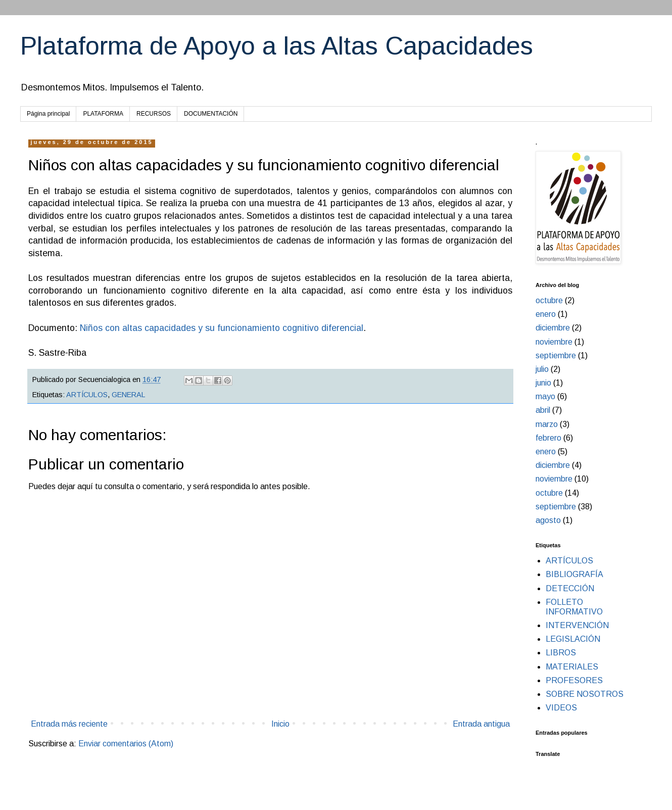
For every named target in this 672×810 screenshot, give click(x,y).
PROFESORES (574, 680)
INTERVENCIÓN (577, 625)
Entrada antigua (481, 724)
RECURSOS (154, 114)
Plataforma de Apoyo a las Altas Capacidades (277, 46)
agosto (548, 520)
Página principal (48, 114)
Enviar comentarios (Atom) (126, 744)
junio (543, 383)
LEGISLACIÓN (573, 639)
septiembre (556, 355)
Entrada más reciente (69, 724)
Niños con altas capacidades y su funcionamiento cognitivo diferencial (220, 328)
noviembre (554, 342)
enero (546, 314)
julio (542, 369)
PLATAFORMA (103, 114)
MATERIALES (572, 667)
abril (543, 410)
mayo (545, 396)
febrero (548, 438)
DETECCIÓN (570, 588)
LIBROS (561, 653)
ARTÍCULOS (87, 395)
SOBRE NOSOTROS (585, 694)
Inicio (280, 724)
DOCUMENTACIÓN (211, 114)
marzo (547, 424)
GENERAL (129, 395)
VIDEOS (561, 708)
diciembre (553, 328)
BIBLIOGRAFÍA (574, 574)
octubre (549, 300)
